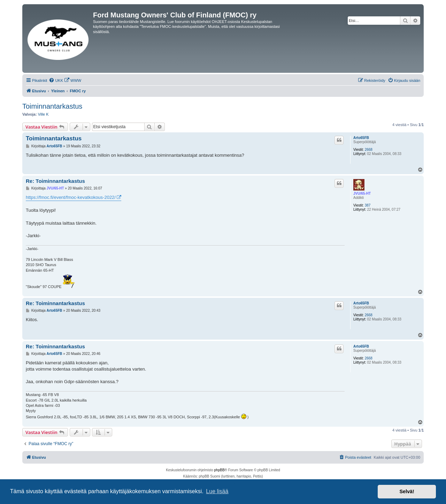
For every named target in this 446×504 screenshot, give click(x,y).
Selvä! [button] (407, 491)
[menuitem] (56, 80)
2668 (369, 150)
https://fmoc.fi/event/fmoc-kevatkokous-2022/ (71, 197)
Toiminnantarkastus (52, 106)
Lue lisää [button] (217, 491)
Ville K (43, 114)
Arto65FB (361, 138)
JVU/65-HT (362, 193)
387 (368, 205)
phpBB (220, 470)
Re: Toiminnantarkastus (55, 181)
